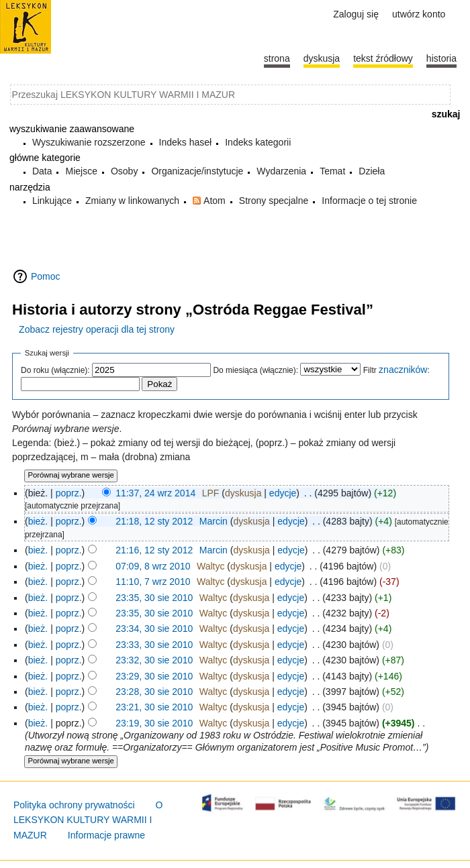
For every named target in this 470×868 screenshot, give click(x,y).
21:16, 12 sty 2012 (154, 550)
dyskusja (243, 493)
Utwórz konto (419, 14)
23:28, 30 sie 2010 (154, 692)
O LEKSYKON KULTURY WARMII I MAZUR (88, 820)
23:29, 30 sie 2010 (154, 676)
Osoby (124, 171)
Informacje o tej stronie (369, 201)
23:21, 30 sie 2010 (154, 707)
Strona (277, 58)
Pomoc (46, 276)
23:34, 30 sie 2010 (154, 629)
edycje (283, 493)
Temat (332, 171)
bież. (38, 521)
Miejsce (81, 171)
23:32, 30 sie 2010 (154, 660)
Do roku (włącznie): (55, 370)
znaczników (403, 370)
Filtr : (396, 370)
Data (42, 171)
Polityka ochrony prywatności (74, 805)
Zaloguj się (356, 14)
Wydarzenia (281, 171)
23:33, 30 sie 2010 (154, 645)
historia (441, 58)
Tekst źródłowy (383, 58)
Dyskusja (322, 58)
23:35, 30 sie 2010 (154, 598)
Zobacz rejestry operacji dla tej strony (97, 329)
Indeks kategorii (258, 142)
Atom (215, 201)
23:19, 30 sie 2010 (154, 723)
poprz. (69, 493)
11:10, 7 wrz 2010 (153, 582)
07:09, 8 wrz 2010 (153, 566)
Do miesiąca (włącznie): (255, 370)
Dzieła (372, 171)
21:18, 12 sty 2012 (154, 521)
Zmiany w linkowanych (132, 201)
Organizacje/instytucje (197, 171)
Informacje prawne (106, 835)
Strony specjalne (274, 201)
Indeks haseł (186, 142)
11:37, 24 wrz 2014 (155, 493)
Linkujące (52, 201)
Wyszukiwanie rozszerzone (89, 142)
